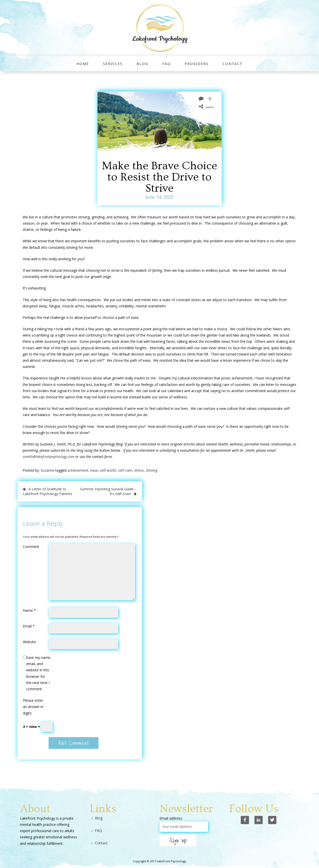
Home (83, 64)
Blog (142, 64)
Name (29, 610)
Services (113, 64)
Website (29, 642)
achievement (78, 470)
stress (139, 470)
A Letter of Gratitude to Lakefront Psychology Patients (48, 491)
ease (94, 470)
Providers (197, 64)
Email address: (171, 818)
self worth (108, 470)
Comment (31, 547)
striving (152, 470)
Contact (233, 64)
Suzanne (47, 470)
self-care (125, 470)
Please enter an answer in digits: (33, 707)
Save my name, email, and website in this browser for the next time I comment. (39, 673)
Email (29, 626)
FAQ (166, 64)
